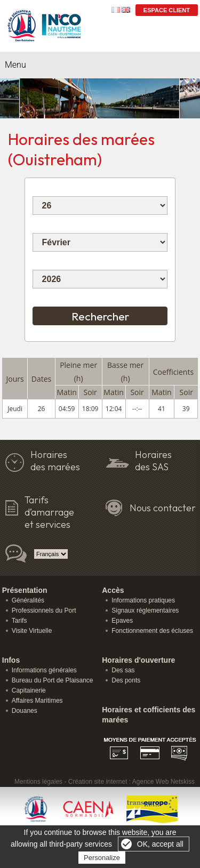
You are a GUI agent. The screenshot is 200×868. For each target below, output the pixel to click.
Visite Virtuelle (32, 631)
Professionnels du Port (44, 610)
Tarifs (19, 621)
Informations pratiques (143, 600)
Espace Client (167, 10)
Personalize (102, 858)
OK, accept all (160, 844)
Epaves (122, 621)
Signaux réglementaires (145, 610)
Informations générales (44, 670)
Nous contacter (163, 508)
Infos (11, 660)
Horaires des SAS (153, 461)
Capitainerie (29, 690)
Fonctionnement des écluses (152, 631)
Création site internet (98, 782)
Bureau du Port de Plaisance (53, 680)
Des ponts (126, 680)
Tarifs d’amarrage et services (49, 512)
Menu (15, 65)
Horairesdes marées (55, 461)
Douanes (25, 711)
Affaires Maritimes (37, 701)
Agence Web (151, 782)
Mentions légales (38, 782)
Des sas (123, 670)
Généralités (28, 600)
